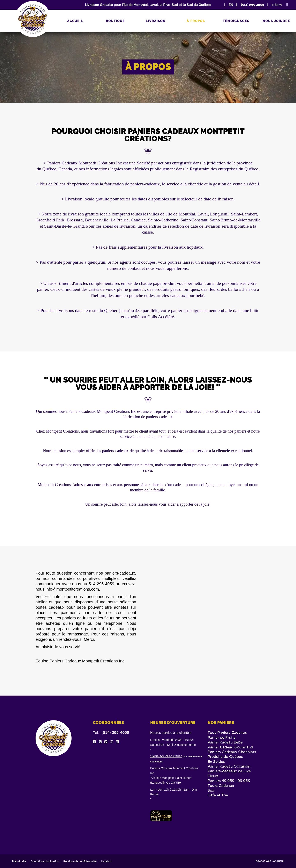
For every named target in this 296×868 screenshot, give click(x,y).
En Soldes (216, 762)
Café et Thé (218, 795)
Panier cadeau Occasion (229, 766)
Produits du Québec (225, 757)
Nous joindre (276, 21)
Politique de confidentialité (80, 861)
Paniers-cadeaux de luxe (229, 771)
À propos (196, 21)
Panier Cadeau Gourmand (230, 747)
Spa (211, 790)
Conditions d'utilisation (45, 861)
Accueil (75, 21)
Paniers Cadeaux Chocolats (232, 752)
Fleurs (213, 776)
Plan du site (19, 861)
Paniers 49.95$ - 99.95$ (229, 781)
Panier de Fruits (222, 737)
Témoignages (236, 21)
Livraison (156, 21)
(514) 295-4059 (115, 732)
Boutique (115, 21)
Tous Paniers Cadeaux (227, 732)
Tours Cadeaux (221, 786)
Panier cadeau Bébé (225, 742)
